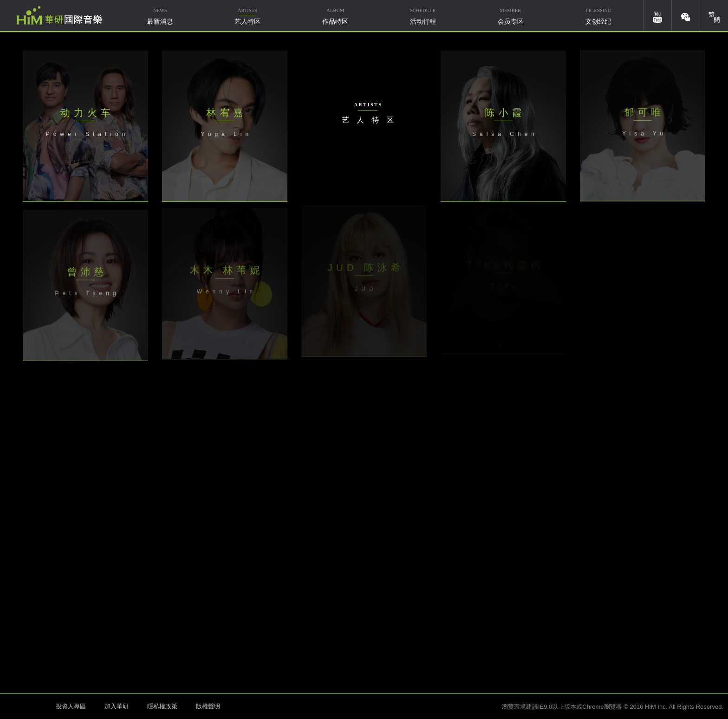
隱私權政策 (162, 706)
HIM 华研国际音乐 (26, 706)
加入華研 (117, 706)
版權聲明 (208, 706)
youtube (657, 16)
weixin (686, 16)
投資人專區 (71, 706)
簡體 (714, 16)
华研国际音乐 (59, 15)
